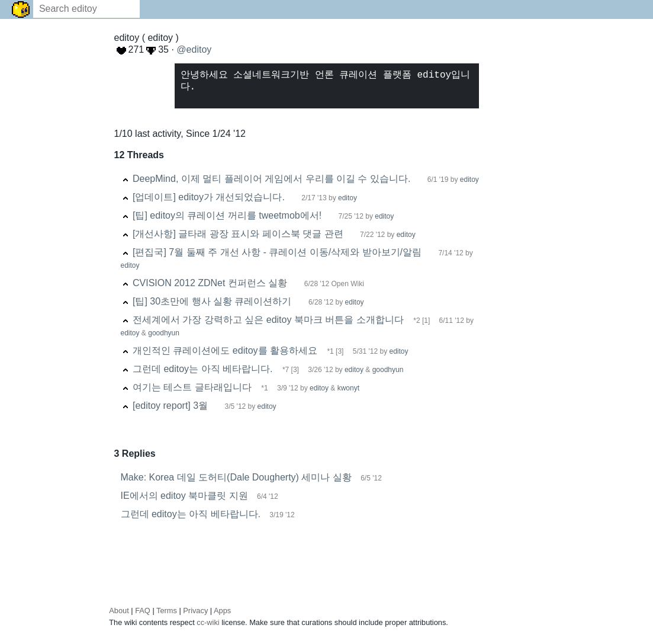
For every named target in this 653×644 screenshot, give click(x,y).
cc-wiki (208, 622)
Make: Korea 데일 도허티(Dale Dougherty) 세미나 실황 (236, 477)
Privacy (195, 611)
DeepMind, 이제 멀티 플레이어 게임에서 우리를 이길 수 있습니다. (271, 179)
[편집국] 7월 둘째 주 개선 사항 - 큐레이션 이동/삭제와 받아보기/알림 (277, 252)
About (119, 611)
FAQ (143, 611)
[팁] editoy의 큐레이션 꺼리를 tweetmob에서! (227, 215)
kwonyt (348, 388)
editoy (469, 180)
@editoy (194, 49)
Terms (167, 611)
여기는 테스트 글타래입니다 (192, 387)
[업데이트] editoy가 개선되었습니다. (209, 197)
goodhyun (164, 333)
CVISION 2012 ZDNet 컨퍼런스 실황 (210, 283)
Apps (222, 611)
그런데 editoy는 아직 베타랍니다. (202, 369)
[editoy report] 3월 (170, 406)
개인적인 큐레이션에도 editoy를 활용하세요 (225, 350)
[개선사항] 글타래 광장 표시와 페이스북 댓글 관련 (238, 234)
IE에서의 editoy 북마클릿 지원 (184, 496)
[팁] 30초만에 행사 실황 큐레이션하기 (212, 301)
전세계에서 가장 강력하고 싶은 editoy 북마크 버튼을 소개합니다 (268, 320)
